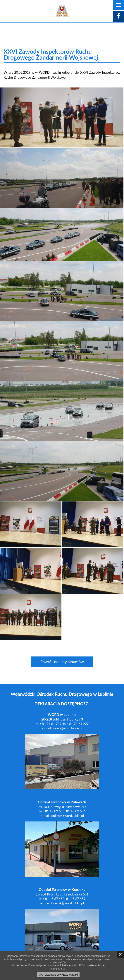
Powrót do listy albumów (62, 662)
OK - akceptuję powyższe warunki (58, 975)
